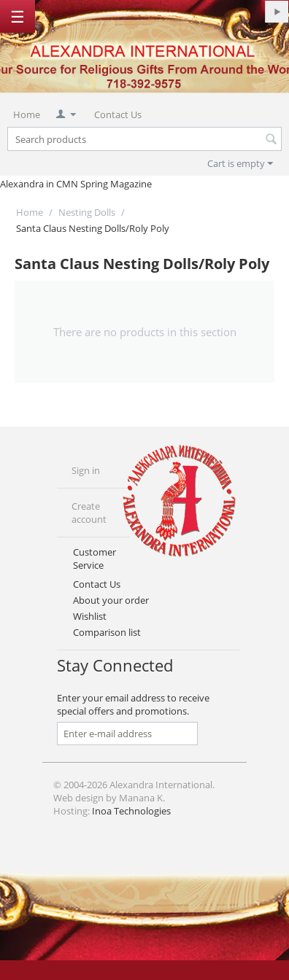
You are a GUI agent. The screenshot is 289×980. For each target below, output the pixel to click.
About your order (111, 600)
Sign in (86, 470)
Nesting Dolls (87, 212)
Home (27, 114)
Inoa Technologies (131, 811)
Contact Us (118, 114)
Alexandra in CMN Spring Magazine (76, 184)
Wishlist (90, 616)
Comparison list (107, 632)
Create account (89, 513)
